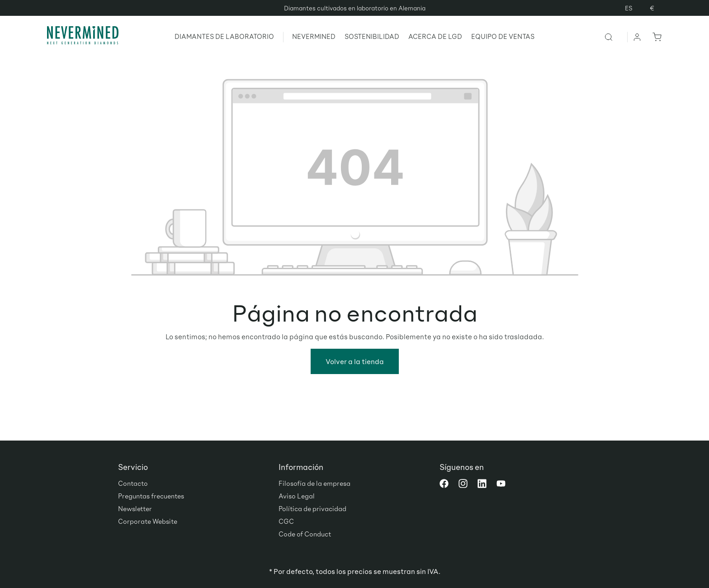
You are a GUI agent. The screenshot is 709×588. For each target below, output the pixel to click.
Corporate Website (148, 521)
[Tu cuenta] (638, 37)
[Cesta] (655, 37)
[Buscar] (616, 37)
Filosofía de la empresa (314, 483)
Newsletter (135, 508)
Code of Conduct (305, 534)
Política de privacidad (312, 508)
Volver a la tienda (355, 361)
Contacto (133, 483)
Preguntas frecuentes (151, 496)
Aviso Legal (297, 496)
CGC (286, 521)
